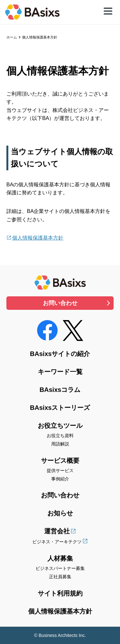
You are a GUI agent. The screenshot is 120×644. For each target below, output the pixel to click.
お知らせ (60, 513)
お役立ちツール (60, 426)
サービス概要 (60, 461)
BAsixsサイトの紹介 (60, 354)
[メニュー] (108, 11)
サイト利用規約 (60, 593)
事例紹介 (60, 479)
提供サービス (60, 470)
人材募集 (60, 558)
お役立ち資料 (60, 436)
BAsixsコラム (60, 390)
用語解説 (60, 444)
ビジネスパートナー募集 (60, 568)
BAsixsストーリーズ (60, 408)
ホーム (12, 37)
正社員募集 (60, 577)
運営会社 (57, 531)
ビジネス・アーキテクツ (57, 542)
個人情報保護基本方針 (38, 238)
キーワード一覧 (60, 372)
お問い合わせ (60, 303)
